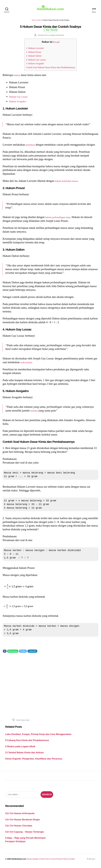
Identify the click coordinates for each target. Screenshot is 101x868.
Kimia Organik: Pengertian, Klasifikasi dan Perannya (34, 761)
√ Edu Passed (50, 32)
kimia (27, 722)
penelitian (31, 147)
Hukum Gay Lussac (20, 98)
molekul (35, 412)
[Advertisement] (50, 687)
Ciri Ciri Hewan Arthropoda (20, 815)
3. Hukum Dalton (31, 58)
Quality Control (38, 861)
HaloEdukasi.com (19, 861)
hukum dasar (21, 722)
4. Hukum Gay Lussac (34, 61)
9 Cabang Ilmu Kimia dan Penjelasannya (27, 742)
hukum (17, 77)
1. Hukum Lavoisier (32, 50)
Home (34, 22)
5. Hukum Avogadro (33, 65)
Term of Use (50, 861)
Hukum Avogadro (19, 103)
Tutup (56, 44)
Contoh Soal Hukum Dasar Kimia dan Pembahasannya (50, 69)
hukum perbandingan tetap (60, 219)
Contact (72, 861)
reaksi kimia (27, 364)
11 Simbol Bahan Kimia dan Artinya (24, 754)
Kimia (39, 22)
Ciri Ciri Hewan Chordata (19, 827)
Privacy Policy (62, 861)
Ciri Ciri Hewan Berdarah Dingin (23, 821)
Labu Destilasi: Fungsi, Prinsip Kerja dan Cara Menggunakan (38, 736)
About (29, 861)
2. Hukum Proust (31, 54)
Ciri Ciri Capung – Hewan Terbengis (25, 834)
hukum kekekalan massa (68, 183)
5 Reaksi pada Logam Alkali (20, 748)
